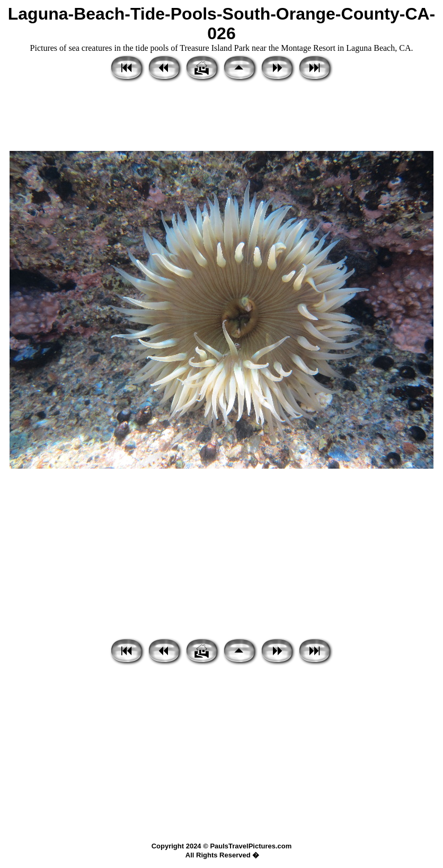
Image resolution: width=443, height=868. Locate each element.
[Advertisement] (221, 118)
